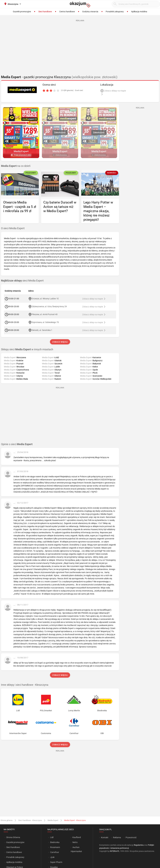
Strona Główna (13, 837)
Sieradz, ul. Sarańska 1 (42, 330)
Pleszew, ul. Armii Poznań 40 (45, 314)
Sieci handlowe (13, 847)
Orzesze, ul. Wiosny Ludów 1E (45, 299)
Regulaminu (139, 845)
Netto (75, 842)
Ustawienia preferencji (120, 848)
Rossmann (55, 847)
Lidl (52, 837)
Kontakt (105, 837)
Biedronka (55, 842)
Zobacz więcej (60, 342)
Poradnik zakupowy (15, 857)
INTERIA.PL (115, 851)
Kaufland (77, 837)
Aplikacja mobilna (14, 862)
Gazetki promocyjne (15, 842)
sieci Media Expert (22, 281)
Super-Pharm (56, 862)
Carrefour (55, 852)
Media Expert (53, 820)
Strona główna (7, 820)
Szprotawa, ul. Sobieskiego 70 (45, 322)
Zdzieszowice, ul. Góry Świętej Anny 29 (49, 306)
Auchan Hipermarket (76, 849)
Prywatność (131, 837)
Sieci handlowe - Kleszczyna (30, 820)
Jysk (52, 857)
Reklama (117, 837)
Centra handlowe (14, 852)
